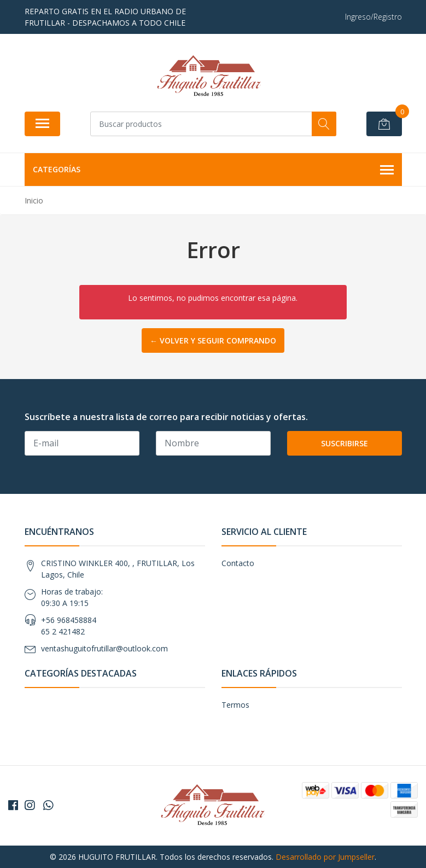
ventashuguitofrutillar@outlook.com (104, 648)
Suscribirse (345, 443)
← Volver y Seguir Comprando (213, 340)
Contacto (238, 563)
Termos (235, 705)
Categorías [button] (213, 170)
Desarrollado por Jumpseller (325, 857)
